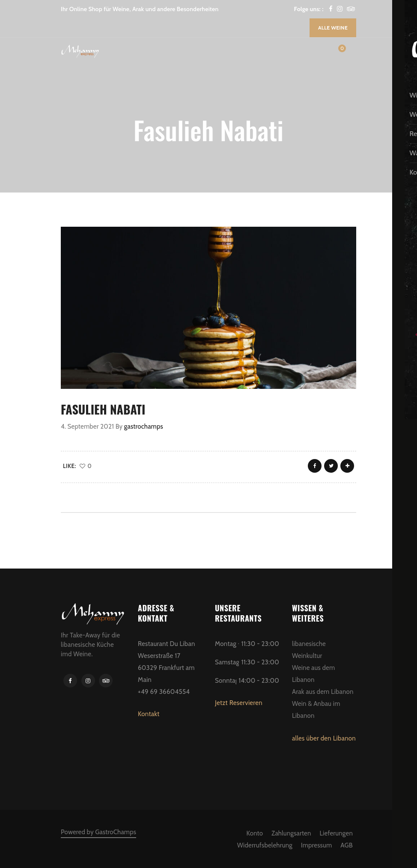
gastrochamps (144, 427)
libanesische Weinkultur (309, 650)
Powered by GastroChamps (98, 832)
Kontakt (149, 714)
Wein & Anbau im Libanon (316, 710)
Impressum (317, 845)
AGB (347, 845)
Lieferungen (336, 833)
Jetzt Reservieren (239, 703)
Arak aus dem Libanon (323, 692)
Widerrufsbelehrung (265, 845)
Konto (255, 833)
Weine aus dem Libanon (313, 674)
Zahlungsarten (291, 833)
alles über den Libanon (324, 738)
